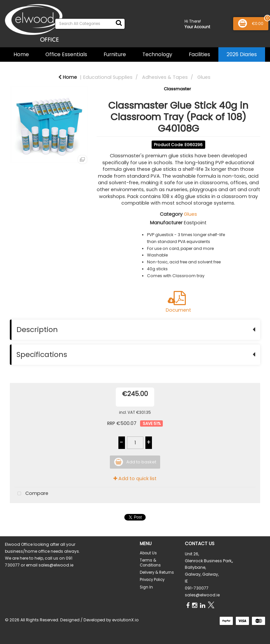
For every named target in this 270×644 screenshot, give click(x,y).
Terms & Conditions (150, 563)
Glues (204, 77)
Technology (157, 54)
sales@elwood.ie (202, 595)
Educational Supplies (108, 77)
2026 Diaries (242, 54)
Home (21, 54)
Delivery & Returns (157, 572)
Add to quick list (135, 478)
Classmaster (177, 89)
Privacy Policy (152, 580)
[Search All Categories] (90, 24)
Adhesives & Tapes (165, 77)
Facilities (199, 54)
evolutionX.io (125, 620)
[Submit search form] (119, 23)
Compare (31, 494)
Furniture (115, 54)
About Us (148, 553)
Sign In (146, 587)
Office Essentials (66, 54)
